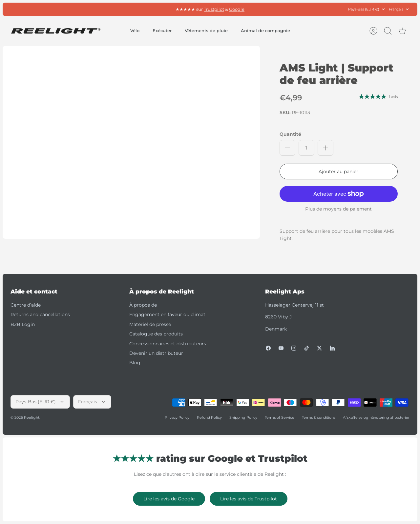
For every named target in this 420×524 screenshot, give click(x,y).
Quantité (290, 134)
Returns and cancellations (40, 314)
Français (399, 9)
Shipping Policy (243, 417)
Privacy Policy (177, 417)
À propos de (143, 305)
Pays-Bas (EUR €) (367, 9)
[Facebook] (268, 348)
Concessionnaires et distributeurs (168, 344)
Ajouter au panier (338, 171)
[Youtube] (281, 348)
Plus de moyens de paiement (338, 209)
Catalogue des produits (156, 334)
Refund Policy (209, 417)
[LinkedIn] (332, 348)
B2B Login (23, 324)
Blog (135, 363)
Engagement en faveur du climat (167, 314)
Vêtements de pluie (206, 30)
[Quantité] (306, 148)
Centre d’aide (26, 305)
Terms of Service (280, 417)
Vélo (135, 30)
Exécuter (162, 30)
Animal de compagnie (265, 30)
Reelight (32, 417)
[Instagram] (294, 348)
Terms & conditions (319, 417)
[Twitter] (319, 348)
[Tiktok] (307, 348)
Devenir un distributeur (156, 353)
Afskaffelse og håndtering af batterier (376, 417)
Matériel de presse (150, 324)
